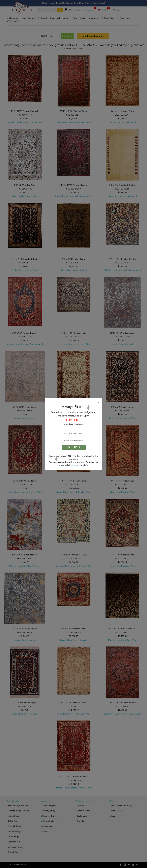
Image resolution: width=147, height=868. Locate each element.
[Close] (74, 403)
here (73, 465)
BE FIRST (74, 447)
